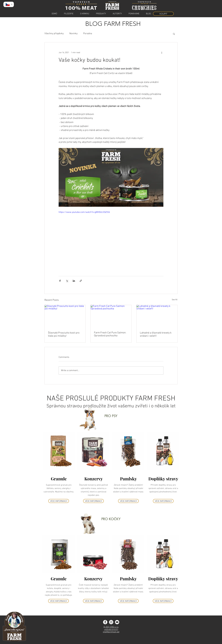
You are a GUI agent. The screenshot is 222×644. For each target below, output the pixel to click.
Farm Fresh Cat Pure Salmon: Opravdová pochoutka (110, 334)
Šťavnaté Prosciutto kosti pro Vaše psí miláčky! (64, 334)
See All (175, 300)
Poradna (88, 34)
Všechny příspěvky (54, 34)
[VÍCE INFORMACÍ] (59, 501)
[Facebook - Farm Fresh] (105, 622)
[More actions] (162, 53)
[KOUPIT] (163, 14)
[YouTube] (117, 622)
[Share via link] (81, 281)
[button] (174, 34)
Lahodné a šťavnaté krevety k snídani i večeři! (156, 334)
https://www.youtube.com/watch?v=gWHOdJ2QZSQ (84, 212)
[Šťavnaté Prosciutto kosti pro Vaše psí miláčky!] (65, 316)
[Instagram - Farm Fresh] (111, 622)
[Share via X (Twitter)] (67, 281)
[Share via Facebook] (60, 281)
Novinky (73, 34)
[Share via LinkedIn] (74, 281)
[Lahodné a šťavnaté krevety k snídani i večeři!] (157, 316)
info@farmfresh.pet (111, 632)
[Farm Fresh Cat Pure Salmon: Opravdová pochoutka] (111, 316)
